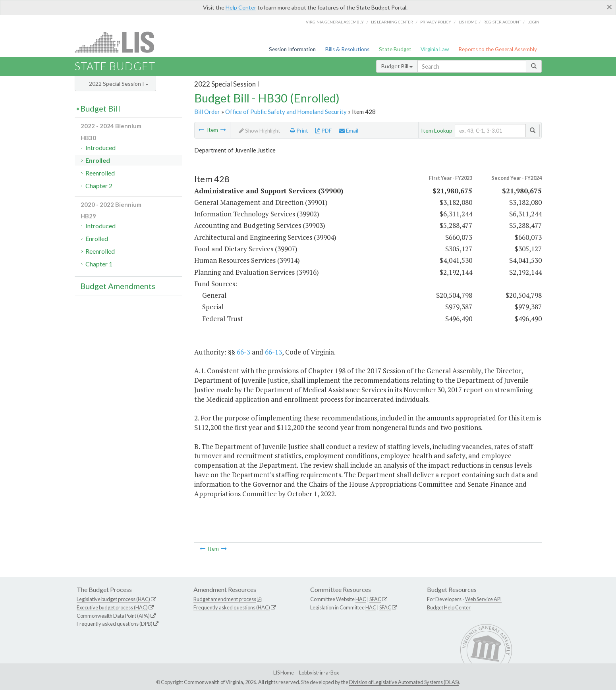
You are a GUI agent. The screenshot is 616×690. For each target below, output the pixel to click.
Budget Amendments (118, 286)
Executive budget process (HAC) (112, 607)
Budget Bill (397, 66)
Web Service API (483, 599)
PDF (323, 131)
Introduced (100, 147)
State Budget (395, 49)
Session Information (292, 49)
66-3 (243, 352)
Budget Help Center (449, 607)
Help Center (241, 7)
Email (349, 131)
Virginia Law (435, 49)
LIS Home (284, 673)
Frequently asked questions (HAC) (232, 607)
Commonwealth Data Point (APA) (113, 616)
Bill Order (207, 112)
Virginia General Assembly (335, 22)
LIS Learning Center (392, 22)
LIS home (468, 22)
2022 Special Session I (119, 84)
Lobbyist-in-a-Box (319, 673)
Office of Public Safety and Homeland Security (286, 112)
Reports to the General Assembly (498, 49)
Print (299, 131)
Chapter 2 (99, 186)
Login (533, 22)
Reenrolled (100, 173)
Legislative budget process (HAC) (113, 599)
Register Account (502, 22)
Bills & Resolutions (347, 49)
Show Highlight (260, 131)
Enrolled (98, 160)
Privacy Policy (436, 22)
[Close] (609, 7)
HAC (361, 599)
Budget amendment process (225, 599)
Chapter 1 (99, 264)
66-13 (273, 352)
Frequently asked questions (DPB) (115, 624)
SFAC (375, 599)
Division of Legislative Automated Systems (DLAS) (404, 682)
